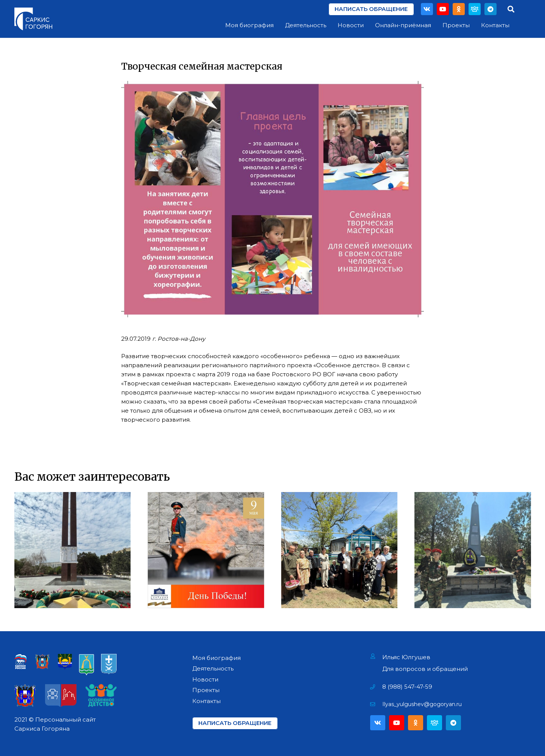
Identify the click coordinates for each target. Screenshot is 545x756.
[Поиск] (511, 9)
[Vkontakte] (427, 9)
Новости (205, 679)
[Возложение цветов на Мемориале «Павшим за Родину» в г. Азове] (73, 550)
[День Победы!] (206, 550)
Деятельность (213, 668)
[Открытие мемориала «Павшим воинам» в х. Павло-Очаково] (473, 550)
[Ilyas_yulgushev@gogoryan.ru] (376, 704)
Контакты (206, 701)
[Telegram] (490, 9)
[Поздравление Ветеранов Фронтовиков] (339, 550)
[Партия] (475, 9)
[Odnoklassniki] (459, 9)
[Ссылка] (33, 19)
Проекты (206, 690)
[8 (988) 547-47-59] (376, 687)
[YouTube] (443, 9)
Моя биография (216, 658)
